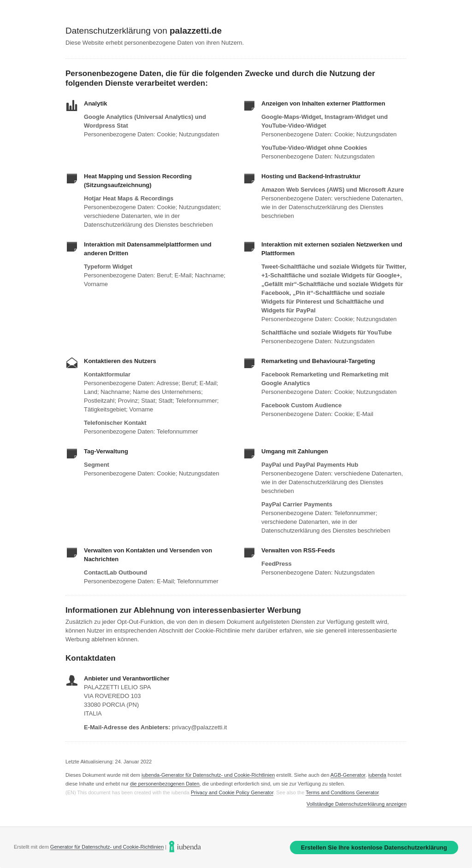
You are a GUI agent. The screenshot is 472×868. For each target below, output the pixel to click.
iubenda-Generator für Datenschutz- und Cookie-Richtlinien (208, 775)
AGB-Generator (348, 775)
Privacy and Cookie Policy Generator (232, 792)
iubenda (377, 775)
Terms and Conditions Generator (342, 792)
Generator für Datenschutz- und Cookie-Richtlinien (107, 847)
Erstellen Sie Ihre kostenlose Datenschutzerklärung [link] (374, 847)
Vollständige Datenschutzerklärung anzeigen (357, 804)
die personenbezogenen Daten (165, 784)
